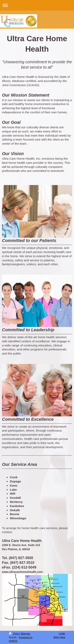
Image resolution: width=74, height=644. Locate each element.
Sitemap (25, 634)
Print (14, 634)
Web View (59, 637)
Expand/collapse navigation (37, 5)
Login (62, 633)
